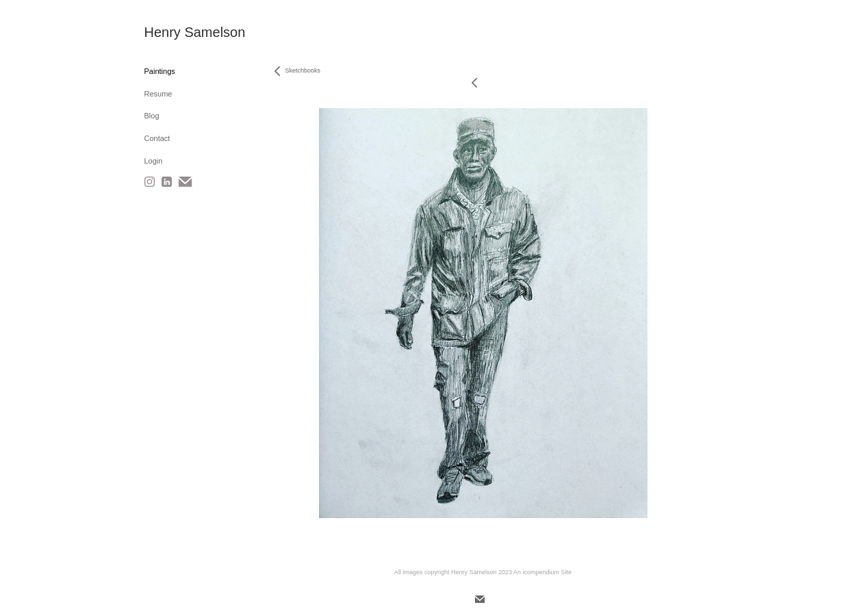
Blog (152, 116)
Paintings (160, 71)
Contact (157, 138)
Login (154, 161)
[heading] (179, 33)
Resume (158, 94)
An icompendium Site (542, 572)
